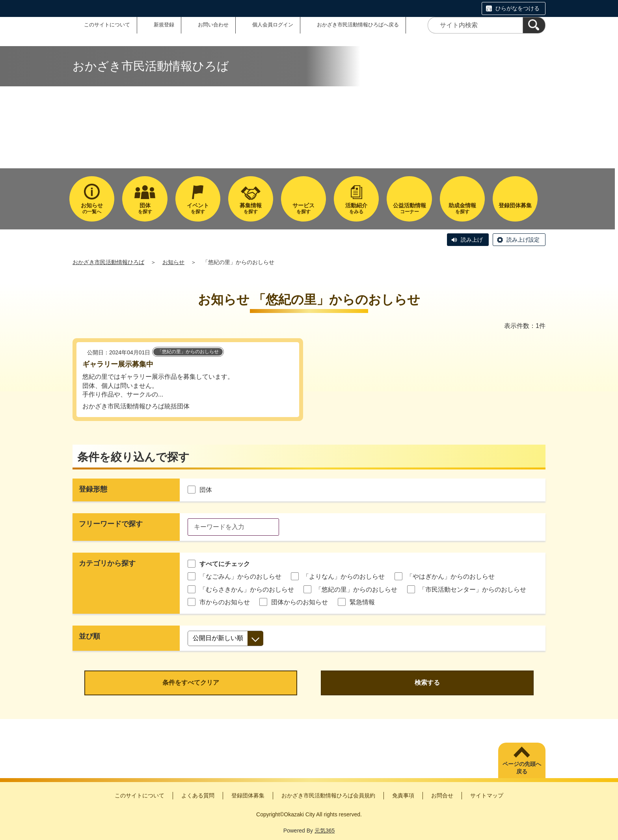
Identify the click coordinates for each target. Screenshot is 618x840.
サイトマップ (487, 795)
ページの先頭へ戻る (522, 768)
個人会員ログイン (273, 25)
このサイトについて (107, 25)
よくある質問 (198, 795)
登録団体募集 (248, 795)
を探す (145, 208)
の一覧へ (92, 208)
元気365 (325, 831)
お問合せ (442, 795)
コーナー (409, 208)
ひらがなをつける (517, 8)
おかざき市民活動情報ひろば (108, 262)
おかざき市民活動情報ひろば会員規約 (328, 795)
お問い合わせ (213, 25)
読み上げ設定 (523, 240)
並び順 (89, 636)
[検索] (534, 25)
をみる (356, 208)
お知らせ (173, 262)
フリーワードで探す (111, 524)
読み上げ (472, 240)
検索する (427, 683)
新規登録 (164, 25)
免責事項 (403, 795)
